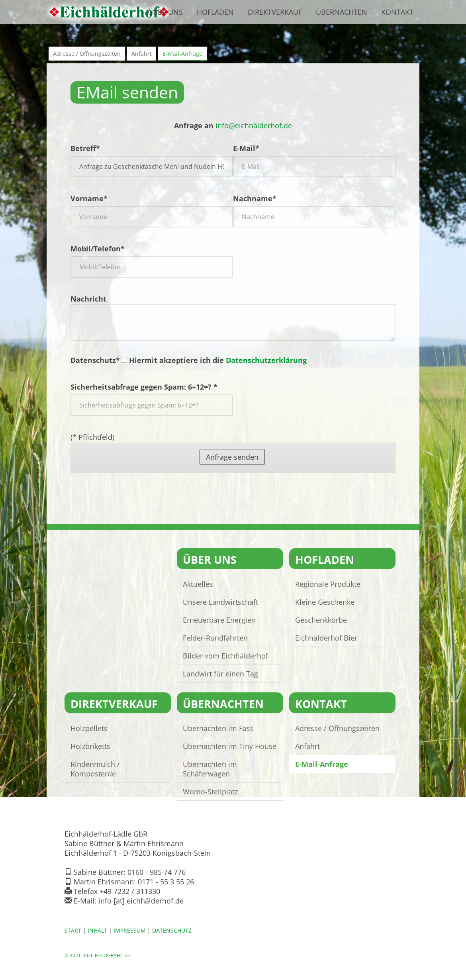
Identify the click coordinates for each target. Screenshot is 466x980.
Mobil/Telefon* (98, 249)
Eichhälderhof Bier (326, 638)
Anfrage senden (232, 457)
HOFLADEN (325, 560)
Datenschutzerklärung (266, 360)
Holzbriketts (90, 746)
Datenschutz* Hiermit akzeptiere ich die (189, 360)
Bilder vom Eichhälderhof (225, 656)
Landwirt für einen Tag (220, 674)
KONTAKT (321, 704)
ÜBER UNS (210, 560)
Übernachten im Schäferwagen (210, 769)
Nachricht (233, 318)
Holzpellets (89, 728)
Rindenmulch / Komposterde (95, 769)
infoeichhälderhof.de (254, 125)
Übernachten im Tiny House (230, 746)
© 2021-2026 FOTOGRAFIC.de (97, 955)
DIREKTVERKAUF (114, 704)
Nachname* (255, 198)
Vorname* (89, 198)
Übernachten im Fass (218, 728)
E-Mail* (246, 148)
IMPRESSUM (130, 931)
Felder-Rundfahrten (215, 638)
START (73, 931)
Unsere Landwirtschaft (220, 602)
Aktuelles (198, 584)
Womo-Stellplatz (210, 792)
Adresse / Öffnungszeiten (87, 54)
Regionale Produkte (328, 584)
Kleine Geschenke (325, 602)
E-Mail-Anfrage (182, 54)
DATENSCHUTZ (172, 931)
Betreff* (85, 148)
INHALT (97, 931)
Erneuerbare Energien (219, 620)
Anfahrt (142, 54)
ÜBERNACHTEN (223, 704)
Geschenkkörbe (321, 620)
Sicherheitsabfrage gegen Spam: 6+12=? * (144, 387)
